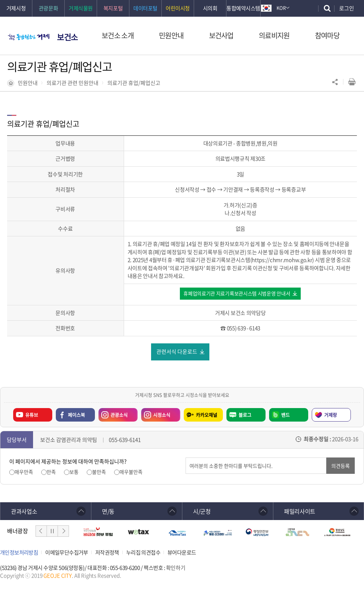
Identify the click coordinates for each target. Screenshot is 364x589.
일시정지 (52, 531)
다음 (63, 531)
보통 (74, 472)
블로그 (245, 415)
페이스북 (76, 415)
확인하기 (176, 568)
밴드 (285, 415)
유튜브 (32, 415)
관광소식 (113, 413)
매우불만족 (131, 472)
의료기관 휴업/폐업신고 (134, 83)
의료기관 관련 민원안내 (73, 83)
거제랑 (331, 415)
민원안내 (28, 83)
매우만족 (24, 472)
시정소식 (156, 413)
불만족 (99, 472)
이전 (41, 531)
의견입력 (186, 458)
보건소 (67, 37)
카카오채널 (207, 415)
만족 (51, 472)
